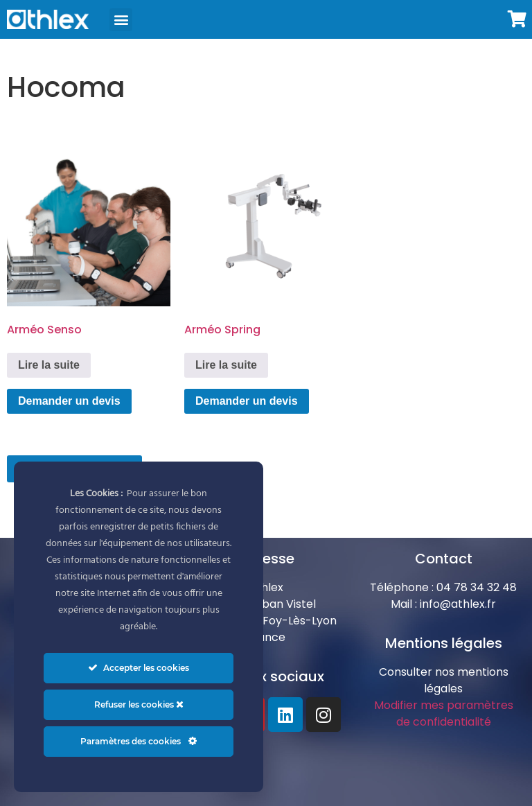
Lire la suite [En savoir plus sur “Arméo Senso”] (49, 365)
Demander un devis (69, 401)
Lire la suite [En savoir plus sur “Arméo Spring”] (226, 365)
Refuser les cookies (139, 704)
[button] (121, 20)
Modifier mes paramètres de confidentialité (444, 713)
